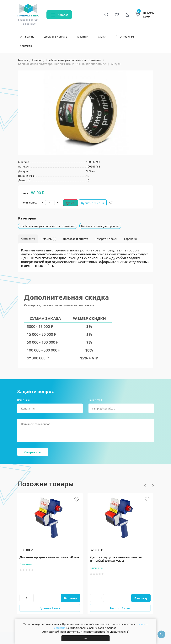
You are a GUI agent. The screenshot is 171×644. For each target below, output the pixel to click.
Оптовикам (125, 36)
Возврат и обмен (106, 239)
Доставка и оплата (56, 36)
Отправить (32, 452)
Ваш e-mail (95, 400)
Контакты (26, 46)
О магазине (27, 36)
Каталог (63, 15)
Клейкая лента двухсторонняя (100, 226)
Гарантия (130, 239)
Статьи (102, 36)
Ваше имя (23, 400)
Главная (23, 60)
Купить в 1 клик (94, 203)
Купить (70, 203)
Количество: (29, 202)
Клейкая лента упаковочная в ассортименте (74, 60)
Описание (28, 238)
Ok (85, 638)
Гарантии (83, 36)
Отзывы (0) (49, 239)
